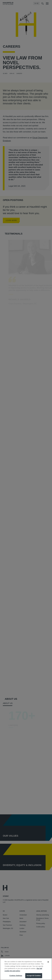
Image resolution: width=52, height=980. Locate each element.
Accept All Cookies (34, 976)
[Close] (48, 962)
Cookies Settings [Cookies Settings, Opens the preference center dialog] (16, 976)
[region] (26, 969)
